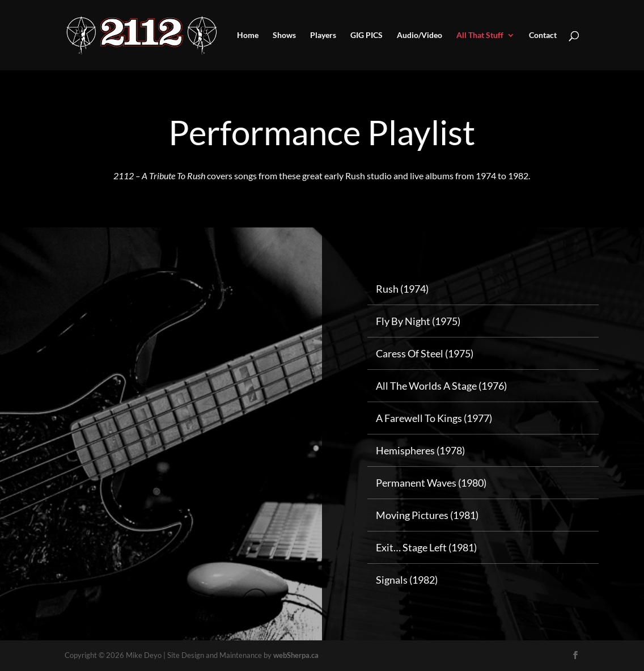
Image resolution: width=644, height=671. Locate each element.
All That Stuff (480, 35)
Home (248, 35)
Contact (543, 35)
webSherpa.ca (296, 655)
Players (323, 35)
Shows (284, 35)
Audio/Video (420, 35)
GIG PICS (367, 35)
